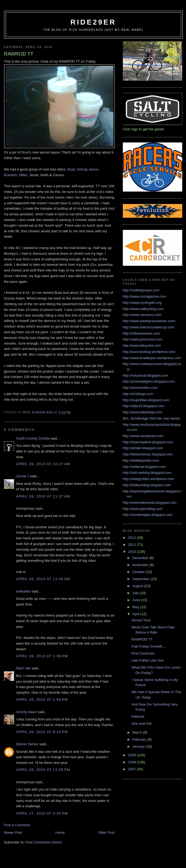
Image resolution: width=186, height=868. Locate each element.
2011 (133, 545)
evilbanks (23, 591)
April (136, 614)
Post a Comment (17, 825)
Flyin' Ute (23, 668)
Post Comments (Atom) (44, 842)
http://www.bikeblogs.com (143, 412)
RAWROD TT (142, 639)
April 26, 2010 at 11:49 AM (43, 579)
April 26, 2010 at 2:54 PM (42, 699)
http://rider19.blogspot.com (144, 406)
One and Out (141, 724)
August (138, 586)
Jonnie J (23, 476)
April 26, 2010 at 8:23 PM (42, 732)
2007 (133, 769)
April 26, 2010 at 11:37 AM (43, 496)
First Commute (143, 653)
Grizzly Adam (27, 712)
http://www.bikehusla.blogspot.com (150, 503)
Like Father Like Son (148, 660)
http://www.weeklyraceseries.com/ (149, 321)
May (136, 607)
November (141, 565)
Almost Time (141, 620)
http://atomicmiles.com (140, 388)
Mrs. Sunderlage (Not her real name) (151, 418)
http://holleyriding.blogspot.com (147, 485)
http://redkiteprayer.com (141, 290)
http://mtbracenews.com (141, 333)
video (101, 192)
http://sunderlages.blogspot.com (148, 515)
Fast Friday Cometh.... (149, 646)
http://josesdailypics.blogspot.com (149, 381)
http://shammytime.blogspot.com (148, 442)
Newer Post (13, 833)
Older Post (106, 833)
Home (60, 833)
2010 (133, 552)
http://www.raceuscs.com (142, 315)
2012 (133, 538)
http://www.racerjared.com (143, 436)
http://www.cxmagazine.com (145, 296)
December (141, 558)
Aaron (94, 169)
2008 (133, 762)
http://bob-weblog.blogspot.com (147, 473)
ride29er (93, 22)
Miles (23, 175)
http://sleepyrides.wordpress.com (148, 479)
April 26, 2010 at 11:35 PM (43, 770)
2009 (133, 755)
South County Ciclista (33, 438)
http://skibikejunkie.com (141, 460)
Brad (25, 152)
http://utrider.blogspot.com (143, 448)
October (139, 572)
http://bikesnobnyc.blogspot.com (148, 454)
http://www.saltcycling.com (143, 309)
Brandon (11, 175)
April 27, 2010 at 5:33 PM (42, 813)
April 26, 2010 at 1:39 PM (42, 656)
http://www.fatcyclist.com (142, 346)
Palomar (138, 716)
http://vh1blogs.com (138, 394)
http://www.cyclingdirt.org (142, 303)
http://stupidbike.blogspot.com (146, 400)
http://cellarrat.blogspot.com (144, 467)
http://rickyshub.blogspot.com (146, 375)
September (141, 579)
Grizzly (82, 169)
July (136, 593)
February (140, 739)
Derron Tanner (27, 744)
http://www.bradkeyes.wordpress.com (152, 358)
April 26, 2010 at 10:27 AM (43, 464)
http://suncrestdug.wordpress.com (149, 352)
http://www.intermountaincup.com (149, 327)
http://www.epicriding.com (143, 509)
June (137, 600)
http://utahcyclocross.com (143, 339)
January (139, 746)
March (138, 732)
